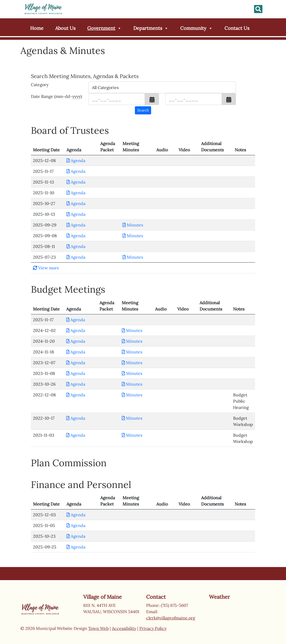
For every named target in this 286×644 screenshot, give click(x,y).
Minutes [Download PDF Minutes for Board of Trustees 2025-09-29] (133, 225)
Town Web (98, 628)
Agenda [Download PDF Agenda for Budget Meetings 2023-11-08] (76, 373)
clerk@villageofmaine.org (171, 618)
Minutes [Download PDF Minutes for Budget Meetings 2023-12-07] (132, 363)
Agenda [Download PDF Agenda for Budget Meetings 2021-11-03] (76, 435)
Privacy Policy (153, 628)
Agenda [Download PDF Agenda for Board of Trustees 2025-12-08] (76, 160)
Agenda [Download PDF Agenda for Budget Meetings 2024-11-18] (76, 352)
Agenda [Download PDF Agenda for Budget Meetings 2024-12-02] (76, 330)
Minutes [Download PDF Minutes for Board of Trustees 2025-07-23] (133, 257)
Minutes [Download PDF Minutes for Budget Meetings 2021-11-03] (132, 435)
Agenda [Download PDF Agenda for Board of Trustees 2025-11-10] (76, 193)
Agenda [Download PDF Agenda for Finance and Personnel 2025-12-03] (76, 515)
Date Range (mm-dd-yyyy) (56, 96)
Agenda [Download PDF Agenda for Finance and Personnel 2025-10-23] (76, 536)
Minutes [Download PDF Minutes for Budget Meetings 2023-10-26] (132, 384)
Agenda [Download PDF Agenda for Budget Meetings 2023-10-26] (76, 384)
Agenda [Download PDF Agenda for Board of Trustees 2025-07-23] (76, 257)
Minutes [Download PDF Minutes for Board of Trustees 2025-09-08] (133, 236)
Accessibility (124, 628)
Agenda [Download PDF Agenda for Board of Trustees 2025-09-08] (76, 236)
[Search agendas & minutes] (143, 110)
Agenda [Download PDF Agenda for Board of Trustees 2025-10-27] (76, 203)
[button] (152, 99)
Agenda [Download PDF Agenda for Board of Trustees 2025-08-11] (76, 246)
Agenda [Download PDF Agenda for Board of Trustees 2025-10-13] (76, 214)
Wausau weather (235, 621)
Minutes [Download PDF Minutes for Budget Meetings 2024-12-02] (132, 330)
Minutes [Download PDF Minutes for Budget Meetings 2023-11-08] (132, 373)
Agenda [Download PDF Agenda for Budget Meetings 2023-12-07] (76, 363)
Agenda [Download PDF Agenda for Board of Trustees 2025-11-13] (76, 182)
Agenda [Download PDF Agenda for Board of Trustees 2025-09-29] (76, 225)
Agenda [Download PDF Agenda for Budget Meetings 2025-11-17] (76, 320)
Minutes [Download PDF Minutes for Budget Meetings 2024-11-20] (132, 341)
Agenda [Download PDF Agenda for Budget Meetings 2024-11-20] (76, 341)
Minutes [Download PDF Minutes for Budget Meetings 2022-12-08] (132, 395)
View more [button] (46, 268)
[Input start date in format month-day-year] (117, 99)
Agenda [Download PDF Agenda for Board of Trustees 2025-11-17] (76, 171)
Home (37, 28)
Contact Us (237, 28)
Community (196, 28)
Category (40, 85)
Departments (151, 28)
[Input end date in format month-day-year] (193, 99)
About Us (65, 28)
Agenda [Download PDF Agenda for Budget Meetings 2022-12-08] (76, 395)
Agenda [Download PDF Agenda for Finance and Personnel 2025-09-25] (76, 547)
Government (104, 28)
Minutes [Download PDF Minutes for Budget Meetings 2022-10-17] (132, 418)
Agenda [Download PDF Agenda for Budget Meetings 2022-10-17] (76, 418)
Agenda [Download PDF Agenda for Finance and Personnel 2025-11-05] (76, 525)
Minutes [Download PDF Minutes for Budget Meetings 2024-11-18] (132, 352)
